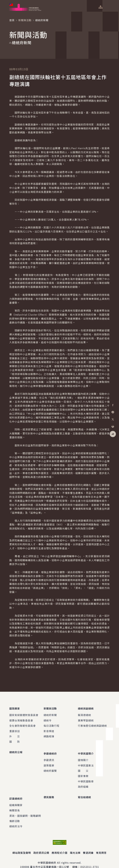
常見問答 (101, 846)
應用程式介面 (60, 846)
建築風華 (49, 761)
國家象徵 (83, 771)
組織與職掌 (16, 798)
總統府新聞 (50, 713)
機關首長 (15, 803)
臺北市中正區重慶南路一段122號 (50, 860)
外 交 (15, 734)
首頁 (12, 20)
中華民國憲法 (86, 761)
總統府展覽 (50, 766)
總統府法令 (16, 819)
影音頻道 (49, 729)
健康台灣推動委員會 (21, 718)
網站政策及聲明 (22, 846)
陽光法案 (75, 846)
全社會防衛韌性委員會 (22, 723)
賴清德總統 (84, 713)
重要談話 (15, 729)
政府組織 (83, 782)
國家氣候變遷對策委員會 (24, 713)
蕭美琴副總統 (86, 718)
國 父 (83, 766)
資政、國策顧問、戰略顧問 (25, 809)
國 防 (15, 739)
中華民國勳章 (86, 777)
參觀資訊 (49, 755)
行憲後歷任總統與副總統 (92, 723)
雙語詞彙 (88, 846)
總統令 (48, 718)
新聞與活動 (25, 20)
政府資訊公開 (41, 846)
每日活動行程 (52, 723)
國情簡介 (83, 755)
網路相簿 (49, 734)
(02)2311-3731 (90, 860)
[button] (113, 434)
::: (2, 2)
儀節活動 (15, 814)
